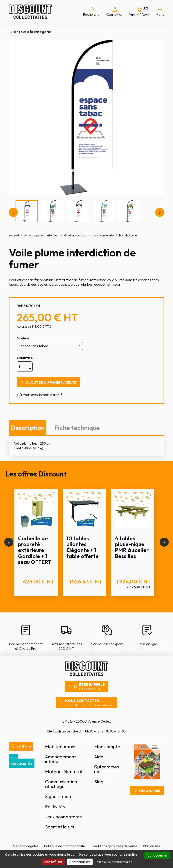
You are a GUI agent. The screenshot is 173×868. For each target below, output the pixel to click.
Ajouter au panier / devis (51, 382)
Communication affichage (61, 784)
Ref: (20, 306)
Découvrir (150, 791)
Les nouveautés (21, 761)
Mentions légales (26, 846)
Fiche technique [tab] (77, 428)
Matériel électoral (63, 771)
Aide (99, 757)
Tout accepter (157, 855)
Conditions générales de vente (114, 846)
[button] (9, 542)
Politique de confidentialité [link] (113, 862)
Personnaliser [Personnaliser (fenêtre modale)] (80, 862)
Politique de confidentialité (65, 846)
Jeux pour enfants (63, 817)
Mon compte (107, 747)
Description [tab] (28, 428)
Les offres (21, 747)
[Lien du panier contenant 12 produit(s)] (139, 12)
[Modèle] (50, 346)
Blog (99, 782)
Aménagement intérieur (60, 759)
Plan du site (152, 846)
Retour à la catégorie (33, 32)
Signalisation (58, 796)
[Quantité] (22, 367)
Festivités (55, 807)
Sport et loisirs (60, 827)
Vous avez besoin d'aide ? (40, 395)
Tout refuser (53, 862)
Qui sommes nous (107, 769)
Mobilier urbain (60, 747)
